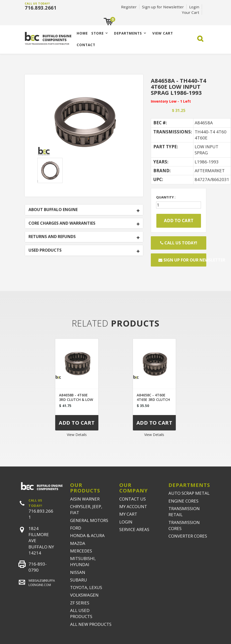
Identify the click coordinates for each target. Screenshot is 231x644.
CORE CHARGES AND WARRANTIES (62, 223)
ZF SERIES (80, 603)
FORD (76, 528)
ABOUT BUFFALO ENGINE (53, 210)
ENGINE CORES (183, 501)
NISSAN (78, 572)
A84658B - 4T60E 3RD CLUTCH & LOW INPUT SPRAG (76, 400)
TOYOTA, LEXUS (86, 587)
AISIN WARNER (85, 499)
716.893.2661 (41, 8)
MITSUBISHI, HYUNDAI (83, 561)
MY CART (128, 514)
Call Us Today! (179, 243)
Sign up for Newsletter (163, 7)
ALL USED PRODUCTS (81, 613)
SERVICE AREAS (134, 529)
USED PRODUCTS (45, 250)
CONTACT (86, 45)
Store (97, 33)
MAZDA (78, 543)
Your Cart (191, 12)
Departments (128, 33)
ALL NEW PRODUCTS (91, 624)
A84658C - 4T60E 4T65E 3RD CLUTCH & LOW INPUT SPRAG (154, 400)
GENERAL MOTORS (89, 520)
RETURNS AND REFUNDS (52, 237)
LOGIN (126, 522)
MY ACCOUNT (133, 506)
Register (129, 7)
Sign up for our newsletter (182, 260)
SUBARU (79, 580)
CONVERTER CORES (188, 536)
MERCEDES (81, 551)
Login (194, 7)
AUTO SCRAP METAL (189, 493)
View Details (77, 435)
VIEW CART (163, 33)
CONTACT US (133, 499)
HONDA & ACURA (87, 535)
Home (82, 33)
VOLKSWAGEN (84, 595)
